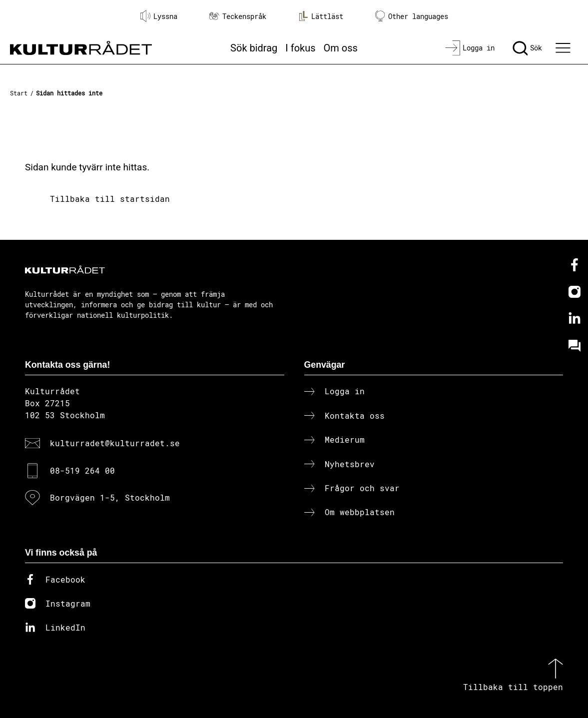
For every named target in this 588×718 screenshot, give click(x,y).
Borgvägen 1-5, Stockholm (110, 497)
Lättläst (321, 16)
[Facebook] (575, 265)
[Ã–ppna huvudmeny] (565, 48)
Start (19, 93)
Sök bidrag (254, 48)
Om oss (341, 48)
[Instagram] (575, 292)
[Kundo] (575, 346)
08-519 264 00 (82, 470)
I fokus (300, 48)
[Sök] (527, 48)
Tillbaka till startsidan (110, 199)
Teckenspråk (238, 16)
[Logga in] (470, 48)
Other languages (412, 16)
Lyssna (159, 16)
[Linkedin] (575, 319)
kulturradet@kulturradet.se (115, 443)
